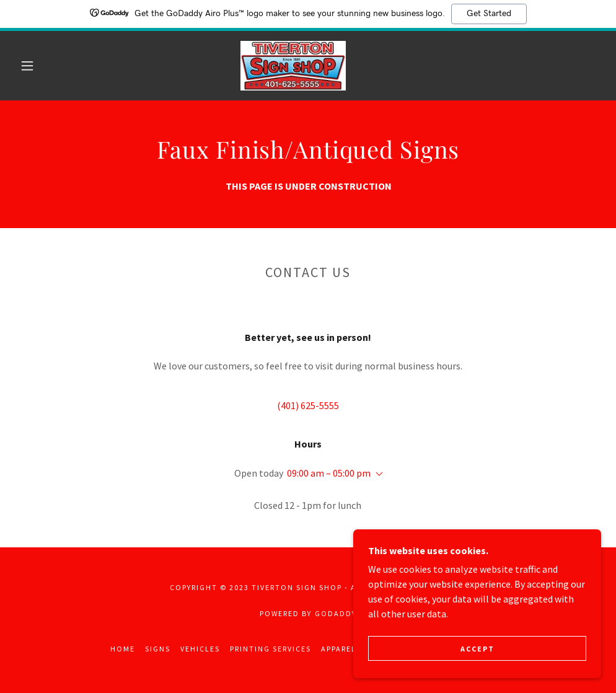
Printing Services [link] (271, 649)
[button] (29, 66)
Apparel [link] (339, 649)
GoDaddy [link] (336, 613)
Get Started (489, 14)
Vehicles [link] (200, 649)
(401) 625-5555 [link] (308, 405)
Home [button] (123, 649)
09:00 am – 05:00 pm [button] (329, 473)
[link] (293, 66)
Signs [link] (158, 649)
